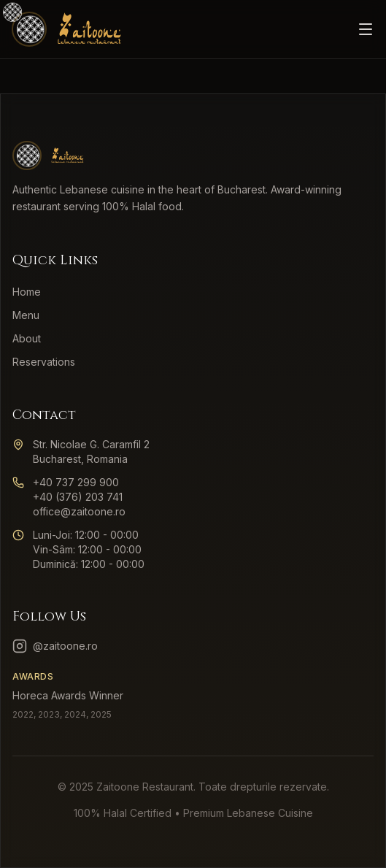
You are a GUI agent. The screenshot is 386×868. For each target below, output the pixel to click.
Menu (26, 315)
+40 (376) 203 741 (78, 497)
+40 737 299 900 (76, 482)
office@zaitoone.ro (79, 511)
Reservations (44, 362)
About (27, 338)
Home (27, 292)
